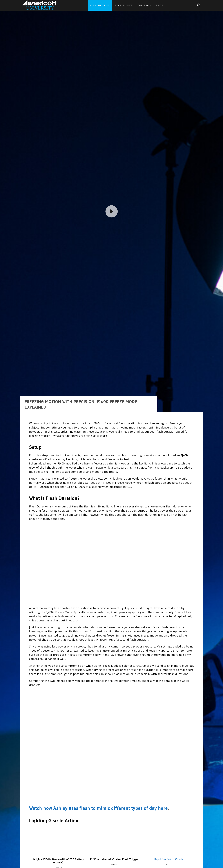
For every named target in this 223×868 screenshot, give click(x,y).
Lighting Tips (100, 5)
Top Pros (144, 5)
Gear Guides (124, 5)
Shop (160, 5)
